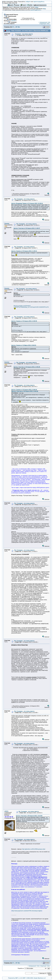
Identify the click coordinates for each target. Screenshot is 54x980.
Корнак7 (14, 21)
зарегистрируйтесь (39, 2)
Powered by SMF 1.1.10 (15, 978)
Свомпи (7, 223)
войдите (28, 2)
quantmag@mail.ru (36, 10)
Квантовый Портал (12, 15)
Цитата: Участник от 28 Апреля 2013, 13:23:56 (29, 816)
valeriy (6, 811)
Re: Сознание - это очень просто (24, 199)
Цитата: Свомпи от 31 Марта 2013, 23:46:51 (24, 345)
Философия (13, 19)
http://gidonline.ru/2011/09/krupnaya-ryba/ (34, 849)
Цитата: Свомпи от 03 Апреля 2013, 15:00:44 (24, 390)
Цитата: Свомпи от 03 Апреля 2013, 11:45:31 (24, 251)
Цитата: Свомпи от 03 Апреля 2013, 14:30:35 (24, 321)
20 (16, 27)
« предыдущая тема (44, 22)
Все (19, 27)
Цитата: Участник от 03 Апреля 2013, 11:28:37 (27, 228)
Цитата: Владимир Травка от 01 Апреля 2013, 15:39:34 (27, 203)
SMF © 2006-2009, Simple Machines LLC (34, 978)
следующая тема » (45, 24)
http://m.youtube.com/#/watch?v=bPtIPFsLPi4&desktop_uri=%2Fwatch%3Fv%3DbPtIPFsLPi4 (31, 306)
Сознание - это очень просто (10, 23)
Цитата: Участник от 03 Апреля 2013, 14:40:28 (27, 367)
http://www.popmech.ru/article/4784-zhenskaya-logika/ (27, 911)
